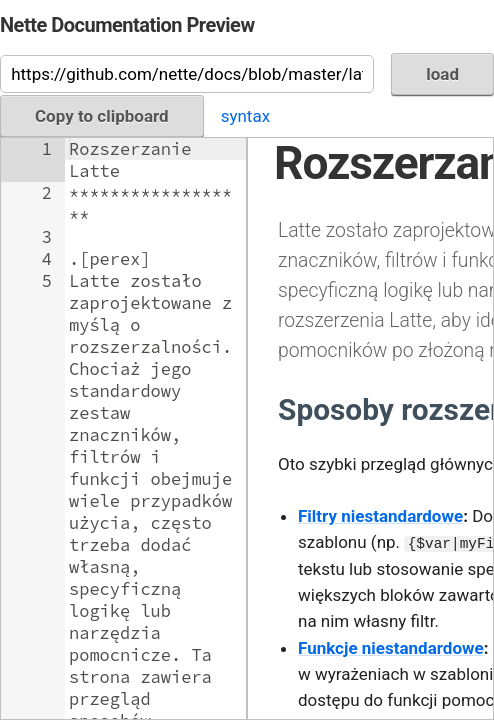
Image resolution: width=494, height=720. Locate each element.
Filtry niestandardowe (380, 516)
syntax (245, 116)
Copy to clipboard (102, 116)
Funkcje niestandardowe (391, 648)
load (442, 74)
